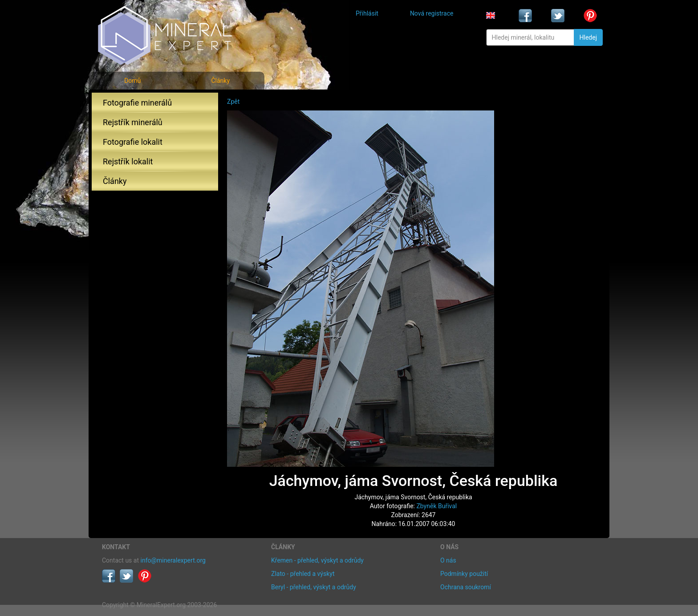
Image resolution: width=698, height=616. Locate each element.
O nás (448, 560)
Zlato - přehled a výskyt (303, 574)
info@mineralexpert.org (173, 560)
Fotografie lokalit (133, 142)
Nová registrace (432, 13)
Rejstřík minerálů (133, 122)
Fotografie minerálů (137, 103)
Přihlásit (367, 13)
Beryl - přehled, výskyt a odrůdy (314, 587)
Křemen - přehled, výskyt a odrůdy (317, 560)
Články (220, 81)
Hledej (588, 37)
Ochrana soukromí (466, 587)
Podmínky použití (464, 574)
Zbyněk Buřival (436, 506)
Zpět (233, 102)
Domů (132, 81)
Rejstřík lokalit (128, 161)
